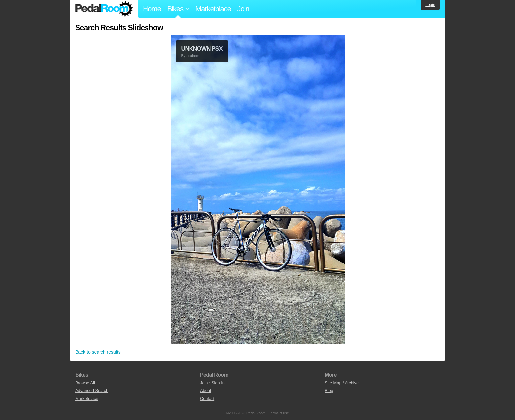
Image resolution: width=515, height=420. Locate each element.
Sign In (218, 383)
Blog (329, 391)
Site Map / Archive (342, 383)
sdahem (193, 56)
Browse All (85, 383)
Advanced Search (92, 391)
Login (430, 5)
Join (243, 9)
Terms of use (279, 413)
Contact (207, 399)
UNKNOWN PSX (202, 49)
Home (152, 9)
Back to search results (98, 352)
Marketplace (213, 9)
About (205, 391)
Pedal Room (104, 9)
